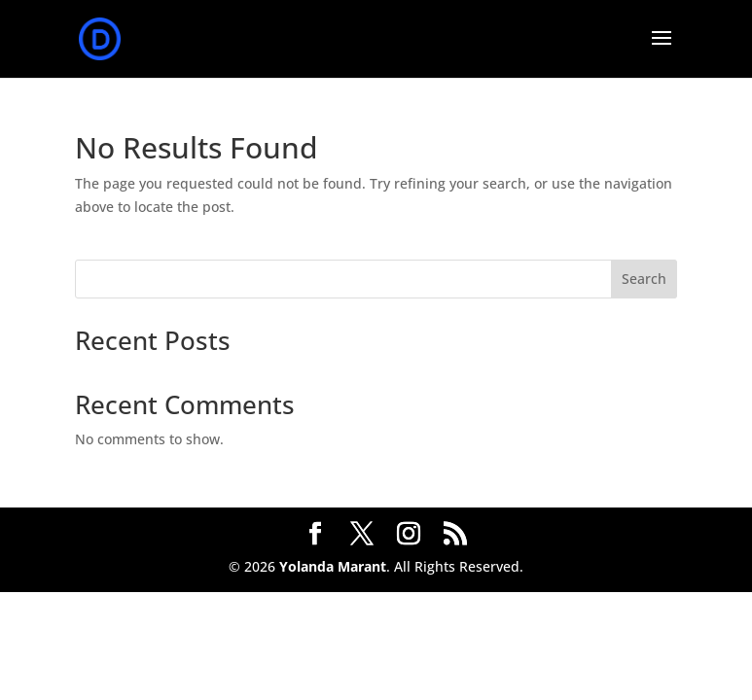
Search (644, 279)
